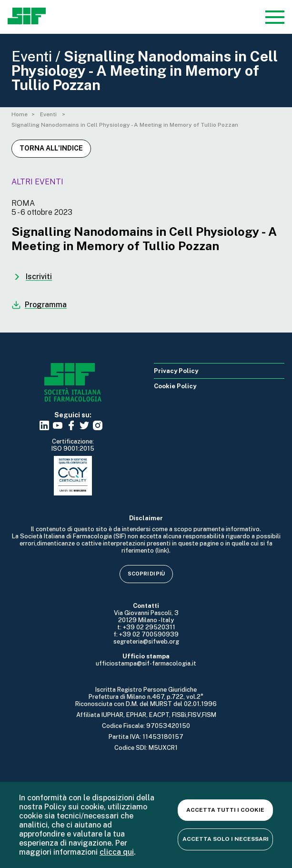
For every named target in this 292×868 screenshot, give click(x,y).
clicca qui (117, 852)
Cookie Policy (175, 386)
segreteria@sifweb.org (146, 641)
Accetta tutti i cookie (225, 810)
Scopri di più (146, 574)
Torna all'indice (51, 148)
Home (20, 114)
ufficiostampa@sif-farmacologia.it (146, 663)
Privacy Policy (176, 371)
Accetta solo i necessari (226, 839)
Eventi (49, 114)
